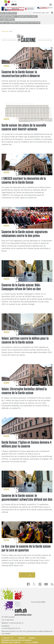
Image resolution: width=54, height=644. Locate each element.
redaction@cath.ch (16, 623)
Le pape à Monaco (7, 20)
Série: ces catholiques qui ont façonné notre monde (20, 23)
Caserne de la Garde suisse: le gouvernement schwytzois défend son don (27, 498)
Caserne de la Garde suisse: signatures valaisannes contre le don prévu (25, 234)
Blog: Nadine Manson (8, 13)
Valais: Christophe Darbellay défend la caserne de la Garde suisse (24, 391)
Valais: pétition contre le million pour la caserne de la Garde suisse (25, 340)
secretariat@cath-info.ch (11, 628)
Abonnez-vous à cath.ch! (11, 642)
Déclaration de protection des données (16, 640)
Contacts (32, 638)
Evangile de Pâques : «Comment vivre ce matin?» (19, 16)
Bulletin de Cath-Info (18, 631)
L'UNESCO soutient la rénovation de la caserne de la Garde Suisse (24, 181)
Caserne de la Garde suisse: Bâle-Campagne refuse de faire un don (21, 287)
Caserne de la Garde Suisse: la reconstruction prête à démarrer (21, 74)
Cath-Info (22, 638)
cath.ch (6, 638)
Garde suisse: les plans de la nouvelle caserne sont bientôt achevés (24, 127)
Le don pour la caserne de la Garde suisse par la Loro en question (26, 548)
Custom (35, 642)
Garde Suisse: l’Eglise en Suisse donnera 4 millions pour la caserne (27, 444)
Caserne (5, 31)
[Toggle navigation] (50, 3)
